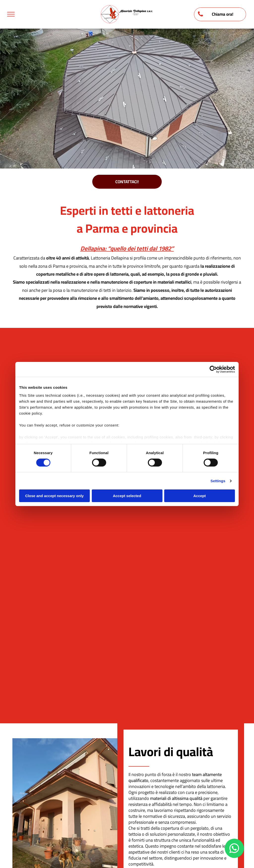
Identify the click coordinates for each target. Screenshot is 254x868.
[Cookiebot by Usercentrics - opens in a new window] (213, 369)
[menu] (11, 14)
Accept (199, 496)
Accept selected (127, 496)
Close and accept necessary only (55, 496)
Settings (218, 481)
